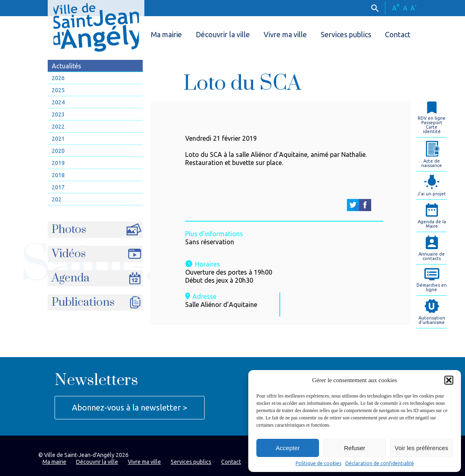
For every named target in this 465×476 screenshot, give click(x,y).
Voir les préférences (422, 448)
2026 (58, 78)
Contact (398, 34)
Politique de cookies (318, 463)
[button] (449, 380)
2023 (58, 114)
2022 (58, 127)
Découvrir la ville (223, 34)
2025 (58, 90)
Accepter (288, 448)
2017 (58, 187)
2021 (58, 139)
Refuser (355, 448)
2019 (58, 163)
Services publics (346, 34)
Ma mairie (166, 34)
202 (57, 199)
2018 (58, 175)
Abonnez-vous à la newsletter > (130, 407)
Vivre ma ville (285, 34)
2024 (58, 102)
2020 (58, 151)
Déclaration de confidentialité (380, 463)
